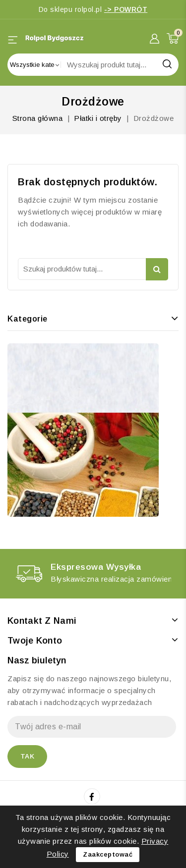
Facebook (93, 797)
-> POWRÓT (126, 9)
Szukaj (157, 269)
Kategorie (28, 319)
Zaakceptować (108, 854)
